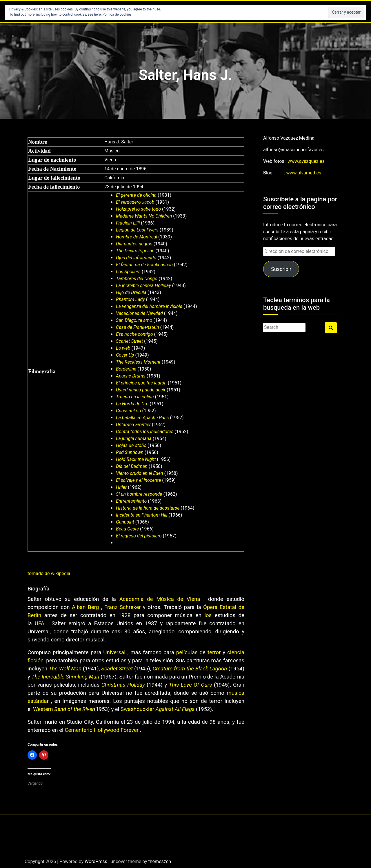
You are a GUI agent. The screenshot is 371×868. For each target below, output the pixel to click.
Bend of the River (74, 709)
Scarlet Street (129, 341)
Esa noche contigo (134, 334)
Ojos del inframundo (136, 258)
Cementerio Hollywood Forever (102, 730)
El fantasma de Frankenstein (144, 265)
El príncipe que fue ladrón (141, 383)
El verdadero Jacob (135, 202)
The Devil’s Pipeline (135, 251)
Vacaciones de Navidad (139, 313)
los (208, 615)
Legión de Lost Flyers (137, 230)
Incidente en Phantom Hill (142, 515)
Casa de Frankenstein (137, 327)
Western (43, 709)
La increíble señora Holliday (143, 286)
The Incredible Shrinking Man (66, 677)
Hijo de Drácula (131, 292)
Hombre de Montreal (137, 237)
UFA (40, 623)
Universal (114, 652)
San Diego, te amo (134, 320)
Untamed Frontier (133, 425)
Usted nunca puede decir (141, 390)
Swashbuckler (137, 709)
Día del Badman (132, 466)
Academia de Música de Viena (160, 599)
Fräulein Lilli (128, 223)
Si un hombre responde (139, 494)
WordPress (96, 861)
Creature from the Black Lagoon (190, 669)
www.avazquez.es (306, 161)
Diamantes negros (134, 244)
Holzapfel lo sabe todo (138, 209)
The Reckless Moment (138, 362)
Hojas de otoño (131, 445)
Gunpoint (125, 522)
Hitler (121, 487)
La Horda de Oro (132, 404)
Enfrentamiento (131, 501)
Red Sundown (130, 452)
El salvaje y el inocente (138, 480)
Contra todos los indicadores (145, 432)
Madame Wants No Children (144, 216)
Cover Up (125, 355)
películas (187, 652)
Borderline (126, 369)
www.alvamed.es (304, 173)
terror (214, 652)
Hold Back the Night (136, 459)
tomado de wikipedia (49, 573)
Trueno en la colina (135, 397)
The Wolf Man (65, 669)
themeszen (160, 861)
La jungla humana (134, 438)
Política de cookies (117, 14)
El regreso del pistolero (139, 536)
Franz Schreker (123, 607)
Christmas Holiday (123, 685)
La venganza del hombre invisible (149, 306)
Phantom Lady (130, 299)
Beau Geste (127, 529)
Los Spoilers (128, 272)
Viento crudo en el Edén (140, 473)
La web (123, 348)
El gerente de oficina (136, 195)
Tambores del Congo (137, 279)
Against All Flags (175, 709)
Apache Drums (131, 376)
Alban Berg (85, 607)
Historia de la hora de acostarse (148, 508)
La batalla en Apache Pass (142, 418)
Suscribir (281, 269)
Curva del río (128, 411)
